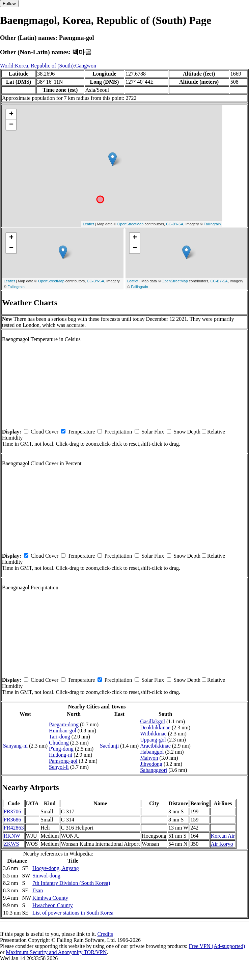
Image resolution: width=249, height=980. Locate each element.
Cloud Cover (45, 432)
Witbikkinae (153, 734)
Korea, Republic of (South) (44, 66)
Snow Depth (187, 432)
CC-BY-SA (175, 224)
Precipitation (118, 432)
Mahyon (149, 758)
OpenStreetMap (131, 224)
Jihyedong (151, 764)
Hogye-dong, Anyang (56, 868)
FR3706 (12, 811)
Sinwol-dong (46, 876)
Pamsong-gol (63, 761)
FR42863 (14, 828)
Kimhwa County (50, 898)
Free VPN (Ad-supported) (217, 946)
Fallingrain (212, 224)
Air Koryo (222, 844)
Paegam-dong (64, 724)
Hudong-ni (61, 755)
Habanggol (152, 752)
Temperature (81, 432)
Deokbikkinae (155, 727)
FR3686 (12, 820)
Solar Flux (153, 432)
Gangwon (86, 66)
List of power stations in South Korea (73, 913)
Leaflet (89, 224)
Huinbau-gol (63, 731)
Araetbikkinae (155, 746)
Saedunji (109, 746)
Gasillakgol (153, 721)
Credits (105, 934)
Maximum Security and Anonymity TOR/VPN (56, 952)
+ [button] (11, 114)
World (7, 66)
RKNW (12, 836)
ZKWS (11, 844)
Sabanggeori (154, 770)
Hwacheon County (53, 905)
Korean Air (223, 836)
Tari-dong (60, 737)
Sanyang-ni (15, 746)
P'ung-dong (61, 749)
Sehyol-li (59, 767)
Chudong (59, 743)
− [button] (11, 125)
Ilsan (38, 890)
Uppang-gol (153, 740)
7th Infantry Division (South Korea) (71, 883)
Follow (9, 4)
